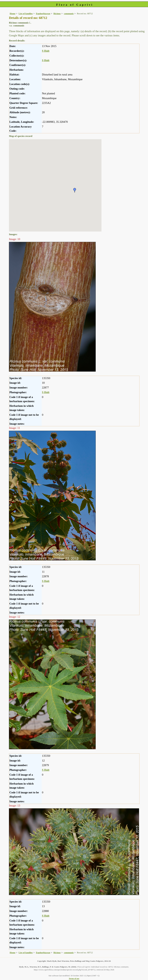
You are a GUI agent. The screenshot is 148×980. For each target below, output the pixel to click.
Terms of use (74, 978)
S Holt (46, 51)
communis (69, 13)
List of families (26, 13)
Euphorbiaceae (43, 13)
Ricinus (57, 13)
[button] (75, 190)
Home (13, 13)
